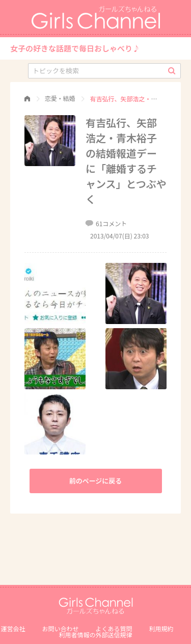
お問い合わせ (60, 628)
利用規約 (161, 628)
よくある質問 (114, 628)
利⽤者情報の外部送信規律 (95, 635)
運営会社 (13, 628)
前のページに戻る (96, 481)
